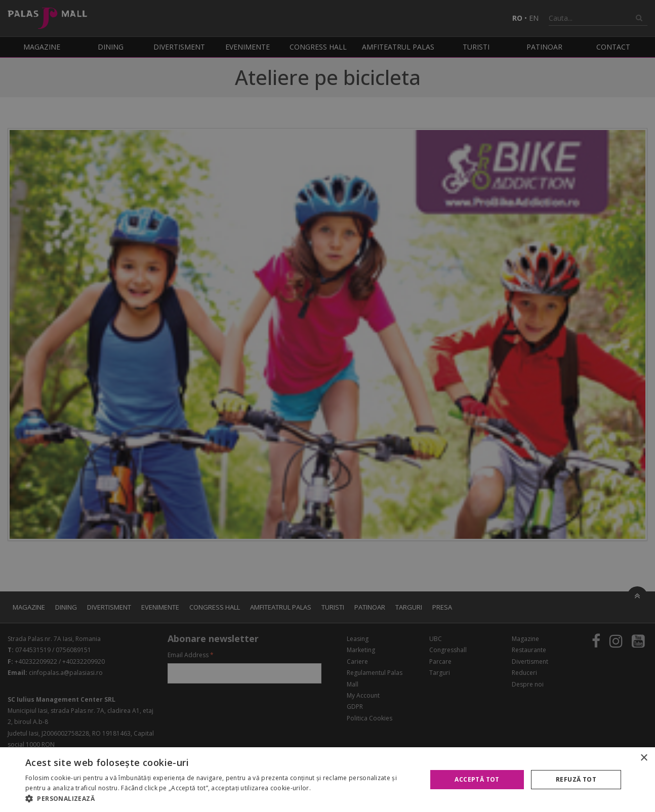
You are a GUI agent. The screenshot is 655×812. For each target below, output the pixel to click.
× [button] (644, 758)
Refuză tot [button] (576, 779)
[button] (220, 799)
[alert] (327, 406)
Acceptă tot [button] (477, 779)
